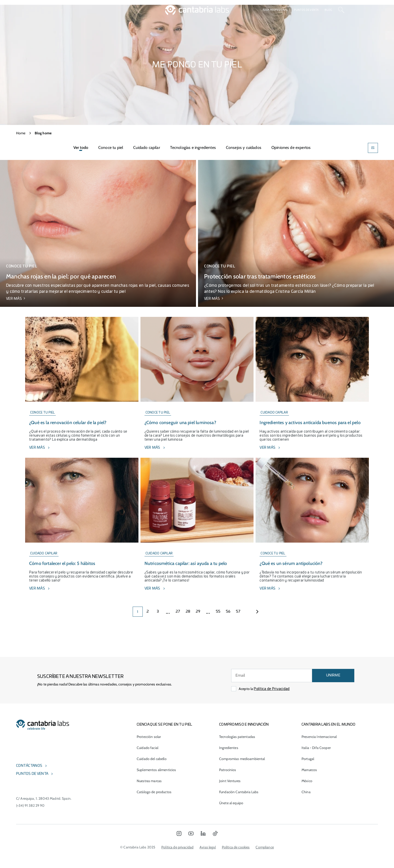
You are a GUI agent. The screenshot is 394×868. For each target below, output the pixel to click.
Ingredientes (229, 748)
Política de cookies (236, 847)
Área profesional (275, 10)
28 (188, 612)
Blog (328, 10)
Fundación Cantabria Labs (239, 792)
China (306, 792)
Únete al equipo (231, 803)
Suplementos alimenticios (156, 770)
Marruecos (309, 770)
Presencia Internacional (319, 737)
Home (21, 133)
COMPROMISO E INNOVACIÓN (244, 725)
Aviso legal (208, 847)
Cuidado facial (147, 748)
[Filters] (373, 148)
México (307, 781)
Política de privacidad (177, 847)
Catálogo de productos (154, 792)
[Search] (341, 10)
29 (198, 612)
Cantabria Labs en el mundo (328, 725)
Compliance (265, 847)
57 (238, 612)
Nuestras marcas (149, 781)
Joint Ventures (230, 781)
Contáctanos (29, 766)
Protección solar (149, 737)
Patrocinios (228, 770)
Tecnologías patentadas (237, 737)
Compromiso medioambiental (242, 759)
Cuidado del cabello (152, 759)
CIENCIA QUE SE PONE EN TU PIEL (164, 725)
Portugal (308, 759)
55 (218, 612)
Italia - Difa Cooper (316, 748)
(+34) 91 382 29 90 (30, 805)
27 (178, 612)
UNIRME (333, 675)
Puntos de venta (306, 10)
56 (228, 612)
